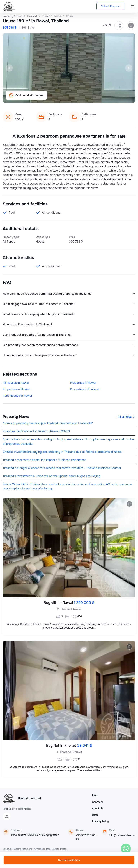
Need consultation (69, 860)
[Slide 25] (110, 98)
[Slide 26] (114, 98)
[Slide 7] (32, 98)
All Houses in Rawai (16, 383)
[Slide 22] (97, 98)
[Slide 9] (41, 98)
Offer (95, 815)
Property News (16, 417)
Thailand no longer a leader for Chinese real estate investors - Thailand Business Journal (62, 468)
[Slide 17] (75, 98)
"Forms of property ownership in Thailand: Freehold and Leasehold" (48, 423)
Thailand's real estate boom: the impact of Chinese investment (44, 460)
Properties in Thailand (85, 389)
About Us (97, 808)
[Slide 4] (19, 98)
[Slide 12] (54, 98)
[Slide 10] (45, 98)
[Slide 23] (101, 98)
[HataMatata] (9, 799)
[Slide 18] (80, 98)
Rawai (77, 609)
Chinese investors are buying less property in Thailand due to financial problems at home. (62, 452)
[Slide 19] (84, 98)
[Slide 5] (24, 98)
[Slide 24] (106, 98)
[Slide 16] (71, 98)
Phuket (77, 752)
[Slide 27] (119, 98)
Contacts (97, 802)
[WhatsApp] (126, 849)
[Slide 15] (67, 98)
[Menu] (132, 6)
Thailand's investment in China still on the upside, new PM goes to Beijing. (52, 476)
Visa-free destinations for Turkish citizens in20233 (36, 431)
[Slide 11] (50, 98)
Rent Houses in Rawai (17, 396)
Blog (95, 796)
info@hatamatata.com (122, 835)
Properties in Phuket (16, 389)
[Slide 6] (28, 98)
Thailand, (66, 609)
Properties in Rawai (83, 383)
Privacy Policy (100, 821)
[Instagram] (7, 816)
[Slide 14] (63, 98)
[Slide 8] (37, 98)
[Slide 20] (88, 98)
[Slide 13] (58, 98)
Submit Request (110, 6)
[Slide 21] (93, 98)
